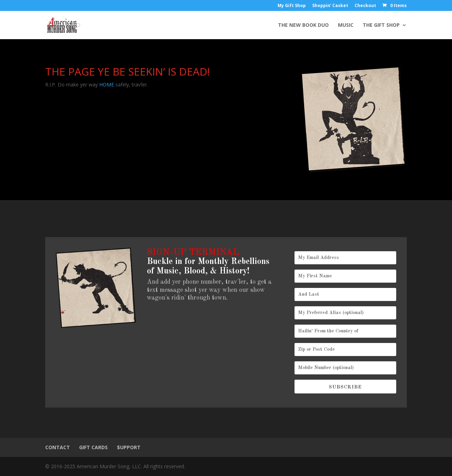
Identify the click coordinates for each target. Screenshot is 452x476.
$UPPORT (129, 447)
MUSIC (346, 25)
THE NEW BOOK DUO (303, 25)
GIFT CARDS (93, 447)
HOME (107, 85)
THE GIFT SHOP (381, 25)
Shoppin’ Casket (330, 6)
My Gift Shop (292, 6)
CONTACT (58, 447)
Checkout (365, 6)
